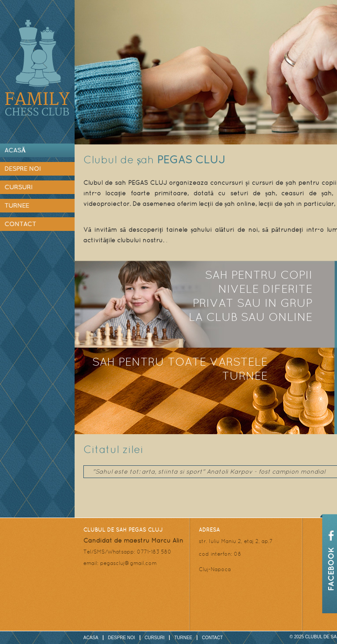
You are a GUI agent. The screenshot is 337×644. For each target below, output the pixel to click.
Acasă (15, 150)
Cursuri (18, 187)
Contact (20, 224)
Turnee (17, 205)
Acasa (91, 638)
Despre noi (23, 169)
